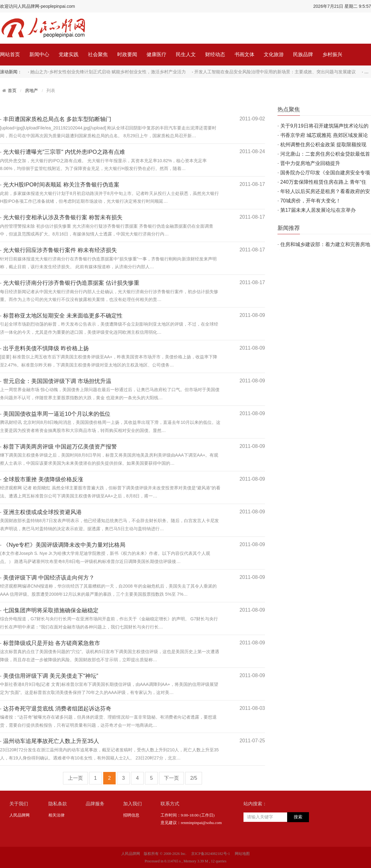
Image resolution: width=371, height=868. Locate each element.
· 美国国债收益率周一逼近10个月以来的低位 (55, 414)
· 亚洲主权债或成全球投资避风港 (41, 512)
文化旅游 (274, 54)
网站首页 (10, 54)
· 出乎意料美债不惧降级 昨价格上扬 (44, 348)
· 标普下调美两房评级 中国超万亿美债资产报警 (58, 447)
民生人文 (186, 54)
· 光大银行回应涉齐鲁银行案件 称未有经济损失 (58, 250)
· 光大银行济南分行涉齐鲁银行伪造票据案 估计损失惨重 (70, 283)
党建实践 (69, 54)
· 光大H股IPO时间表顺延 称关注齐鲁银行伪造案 (60, 185)
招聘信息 (131, 815)
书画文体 (244, 54)
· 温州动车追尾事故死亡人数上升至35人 (50, 741)
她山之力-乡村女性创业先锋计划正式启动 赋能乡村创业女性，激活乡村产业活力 (108, 72)
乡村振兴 (332, 54)
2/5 (194, 778)
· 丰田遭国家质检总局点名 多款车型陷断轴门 (56, 119)
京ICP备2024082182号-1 (211, 854)
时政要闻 (127, 54)
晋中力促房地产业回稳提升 (310, 163)
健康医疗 (157, 54)
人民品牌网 (19, 815)
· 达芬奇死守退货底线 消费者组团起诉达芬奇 (56, 709)
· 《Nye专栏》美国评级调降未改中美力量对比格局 (63, 545)
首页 (12, 90)
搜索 (298, 817)
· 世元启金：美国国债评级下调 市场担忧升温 (56, 381)
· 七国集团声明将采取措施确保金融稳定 (49, 610)
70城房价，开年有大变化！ (311, 201)
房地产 (31, 91)
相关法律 (56, 815)
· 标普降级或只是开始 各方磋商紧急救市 (50, 643)
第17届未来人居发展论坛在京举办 (318, 210)
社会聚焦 (98, 54)
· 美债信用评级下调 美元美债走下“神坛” (49, 676)
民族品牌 (303, 54)
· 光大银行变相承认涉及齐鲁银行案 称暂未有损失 (61, 217)
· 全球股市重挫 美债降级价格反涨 (42, 479)
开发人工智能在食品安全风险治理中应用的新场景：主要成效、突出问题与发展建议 (275, 72)
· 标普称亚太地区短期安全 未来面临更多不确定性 (61, 316)
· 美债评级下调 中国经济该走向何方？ (47, 578)
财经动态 (215, 54)
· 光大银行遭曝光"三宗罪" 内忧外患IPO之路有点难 (63, 152)
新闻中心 (39, 54)
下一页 (171, 778)
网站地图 (242, 854)
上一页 (75, 778)
